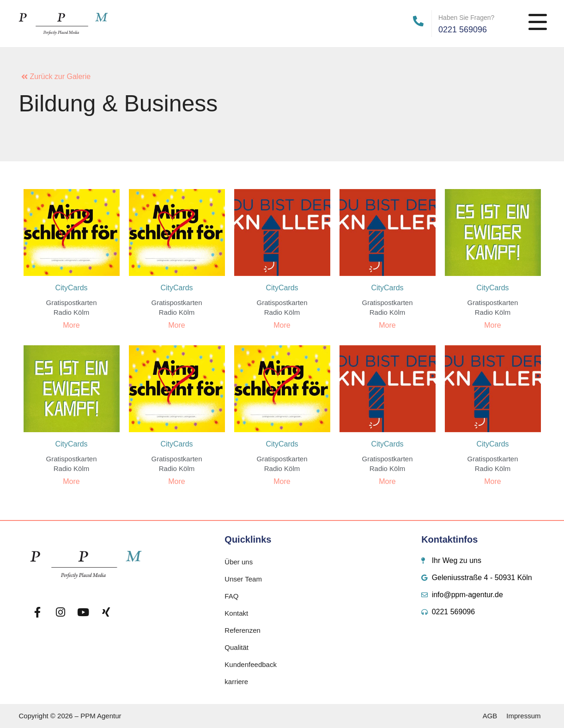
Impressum (523, 716)
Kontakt (236, 613)
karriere (236, 682)
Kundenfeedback (251, 664)
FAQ (231, 596)
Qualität (237, 647)
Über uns (239, 562)
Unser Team (243, 579)
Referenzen (243, 630)
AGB (490, 716)
